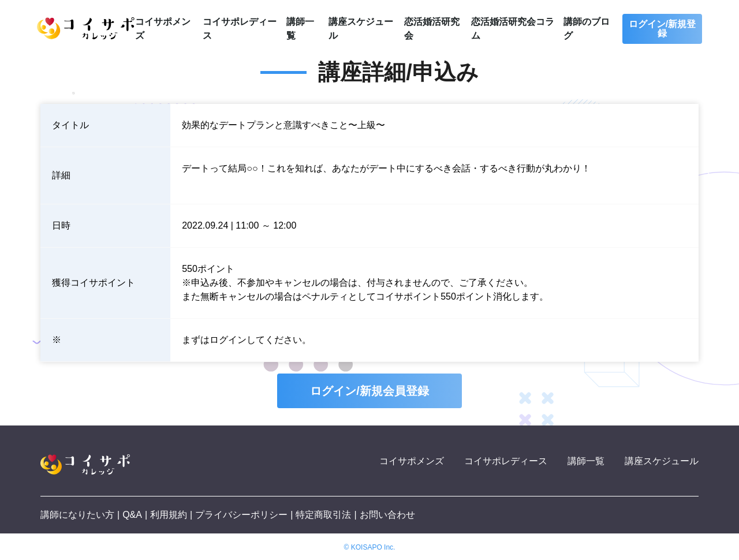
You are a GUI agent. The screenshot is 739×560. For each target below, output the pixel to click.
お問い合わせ (387, 515)
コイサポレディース (506, 461)
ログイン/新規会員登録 (369, 391)
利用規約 (169, 515)
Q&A (132, 515)
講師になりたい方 (77, 515)
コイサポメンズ (412, 461)
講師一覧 (586, 461)
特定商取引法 (323, 515)
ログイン (228, 340)
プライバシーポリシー (241, 515)
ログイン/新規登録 (662, 29)
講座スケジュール (662, 461)
